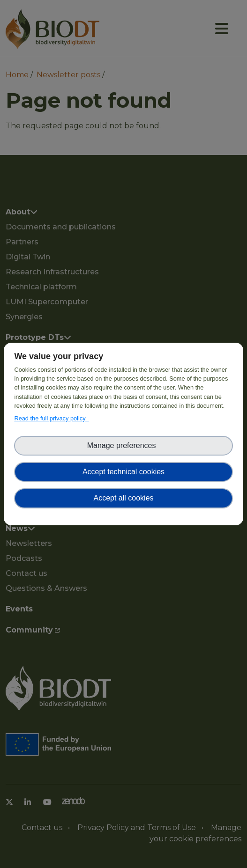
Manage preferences (124, 445)
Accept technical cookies (123, 472)
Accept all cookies (123, 498)
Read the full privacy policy (51, 418)
